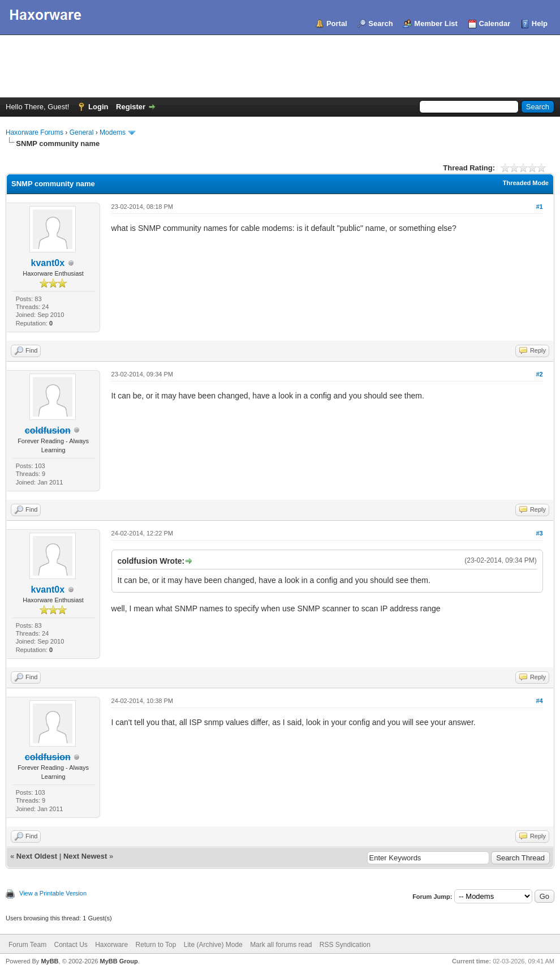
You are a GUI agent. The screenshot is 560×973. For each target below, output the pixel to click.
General (82, 132)
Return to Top (156, 945)
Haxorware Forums (35, 132)
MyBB (49, 961)
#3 (539, 533)
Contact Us (70, 945)
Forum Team (27, 945)
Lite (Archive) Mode (213, 945)
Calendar (495, 23)
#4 (539, 701)
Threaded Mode (526, 183)
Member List (436, 23)
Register (131, 107)
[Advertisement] (280, 66)
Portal (337, 23)
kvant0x (48, 263)
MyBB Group (119, 961)
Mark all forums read (281, 945)
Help (540, 23)
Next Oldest (37, 856)
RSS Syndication (345, 945)
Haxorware (111, 945)
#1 (539, 207)
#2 (539, 374)
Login (98, 107)
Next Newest (85, 856)
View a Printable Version (53, 893)
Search (380, 23)
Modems (113, 132)
